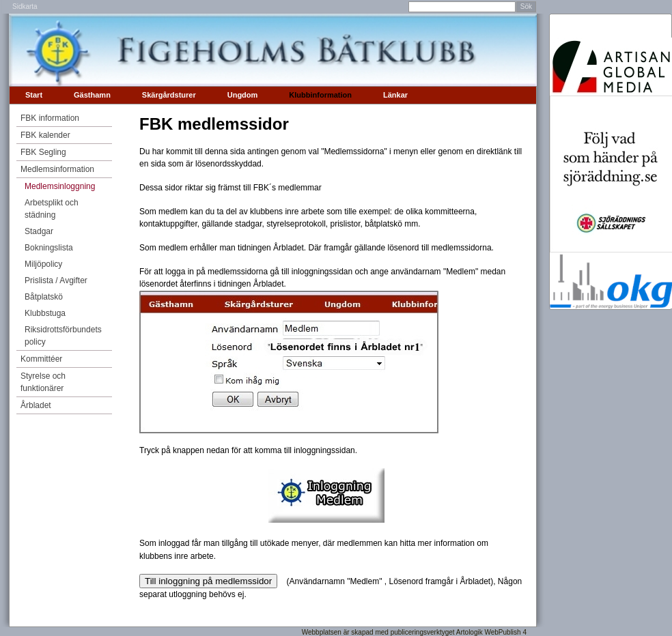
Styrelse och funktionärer (43, 382)
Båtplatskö (44, 297)
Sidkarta (25, 6)
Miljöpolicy (43, 264)
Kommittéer (41, 359)
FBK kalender (45, 135)
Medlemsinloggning (60, 186)
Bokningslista (49, 248)
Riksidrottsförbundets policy (63, 336)
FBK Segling (43, 152)
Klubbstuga (45, 313)
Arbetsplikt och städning (52, 209)
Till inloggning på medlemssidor (208, 581)
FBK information (50, 118)
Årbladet (36, 405)
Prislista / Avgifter (56, 280)
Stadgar (39, 231)
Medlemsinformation (57, 169)
